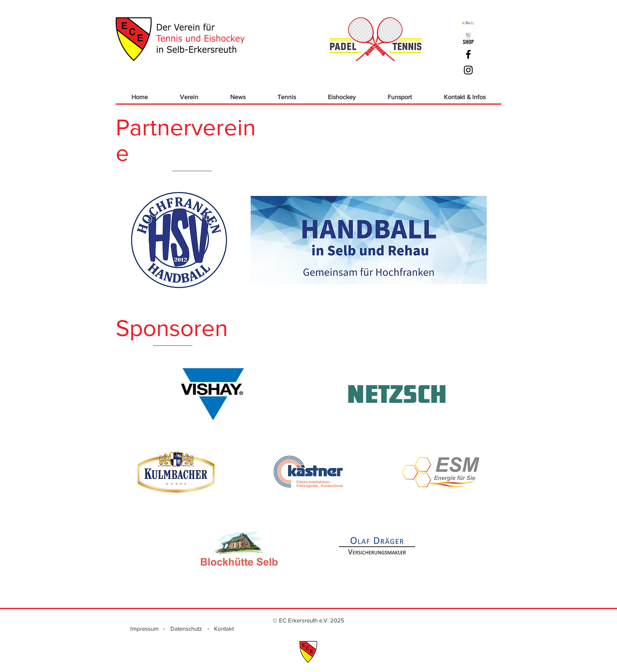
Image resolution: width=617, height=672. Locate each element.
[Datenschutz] (186, 628)
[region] (213, 394)
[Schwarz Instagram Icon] (468, 70)
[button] (189, 97)
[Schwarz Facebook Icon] (468, 54)
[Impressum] (144, 628)
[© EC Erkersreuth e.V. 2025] (308, 620)
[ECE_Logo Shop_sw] (468, 39)
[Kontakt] (224, 628)
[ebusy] (468, 23)
